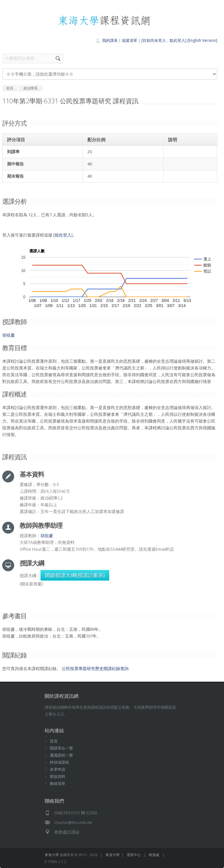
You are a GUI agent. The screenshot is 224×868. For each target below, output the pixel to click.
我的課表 (110, 40)
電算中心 (134, 855)
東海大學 (52, 855)
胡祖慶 (9, 335)
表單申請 (58, 769)
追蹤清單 (130, 40)
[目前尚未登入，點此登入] (164, 40)
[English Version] (202, 40)
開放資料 (58, 776)
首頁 (54, 741)
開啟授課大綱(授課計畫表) (75, 575)
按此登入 (63, 235)
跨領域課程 (59, 762)
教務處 (154, 855)
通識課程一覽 (61, 755)
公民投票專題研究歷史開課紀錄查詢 (95, 668)
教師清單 (58, 784)
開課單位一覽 (61, 748)
